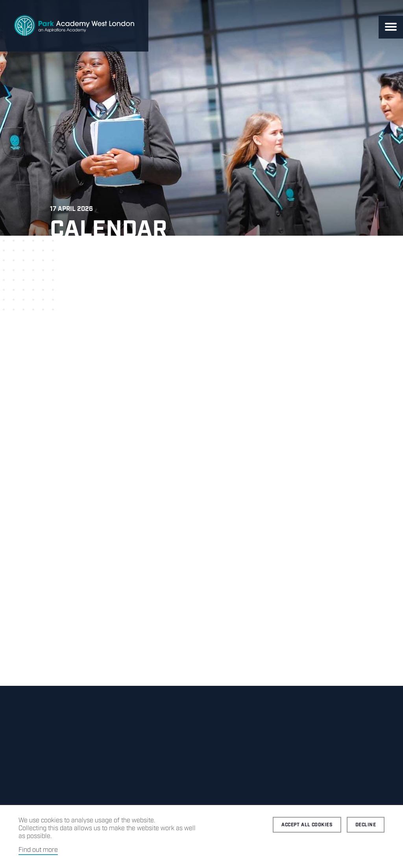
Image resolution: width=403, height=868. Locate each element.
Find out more (38, 850)
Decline (366, 825)
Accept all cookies (307, 825)
